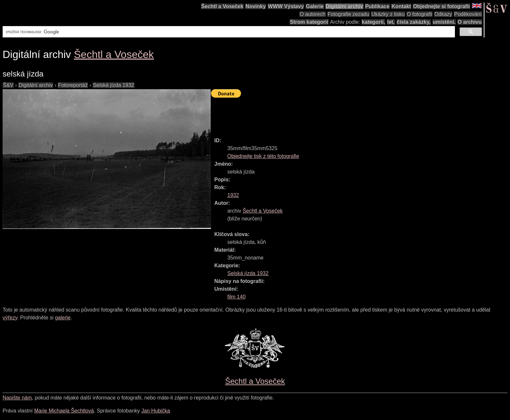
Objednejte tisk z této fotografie (263, 156)
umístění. (444, 22)
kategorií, (373, 22)
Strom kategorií (309, 22)
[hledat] (228, 32)
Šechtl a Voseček (222, 6)
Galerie (315, 6)
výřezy (10, 318)
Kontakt (401, 6)
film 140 (236, 297)
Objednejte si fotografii (441, 6)
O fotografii (419, 14)
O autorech (312, 14)
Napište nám (17, 398)
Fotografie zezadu (348, 14)
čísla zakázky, (414, 22)
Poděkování (468, 14)
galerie (63, 318)
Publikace (377, 6)
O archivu (470, 22)
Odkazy (443, 14)
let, (391, 22)
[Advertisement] (330, 115)
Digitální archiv (344, 6)
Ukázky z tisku (388, 14)
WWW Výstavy (286, 6)
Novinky (256, 6)
